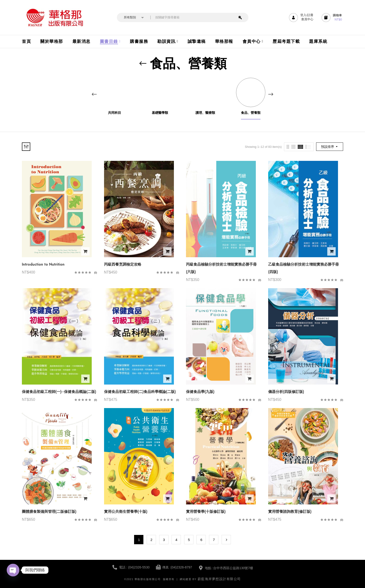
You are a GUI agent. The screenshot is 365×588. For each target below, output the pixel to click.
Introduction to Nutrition (43, 264)
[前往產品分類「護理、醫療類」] (205, 92)
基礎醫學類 (160, 113)
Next (226, 540)
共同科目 (115, 113)
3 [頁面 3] (164, 540)
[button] (332, 18)
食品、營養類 (251, 113)
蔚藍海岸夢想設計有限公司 (219, 579)
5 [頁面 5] (189, 540)
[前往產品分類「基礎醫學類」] (160, 92)
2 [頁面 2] (151, 540)
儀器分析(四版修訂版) (286, 392)
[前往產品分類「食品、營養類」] (251, 92)
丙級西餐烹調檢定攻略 (123, 264)
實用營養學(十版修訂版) (206, 512)
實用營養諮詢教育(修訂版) (290, 512)
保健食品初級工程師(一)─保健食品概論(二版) (59, 392)
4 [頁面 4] (176, 540)
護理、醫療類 (205, 113)
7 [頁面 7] (214, 540)
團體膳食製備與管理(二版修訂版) (49, 512)
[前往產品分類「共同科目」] (114, 92)
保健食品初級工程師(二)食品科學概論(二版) (140, 392)
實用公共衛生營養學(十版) (126, 512)
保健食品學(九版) (200, 392)
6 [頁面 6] (201, 540)
